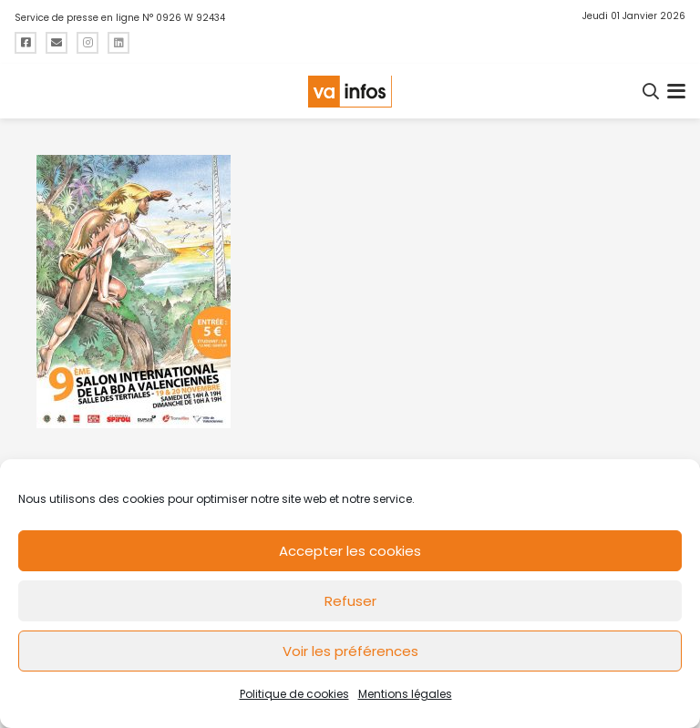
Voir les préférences (350, 651)
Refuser (350, 601)
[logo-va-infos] (350, 92)
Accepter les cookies (350, 551)
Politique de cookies (294, 694)
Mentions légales (405, 694)
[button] (652, 91)
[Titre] (26, 43)
